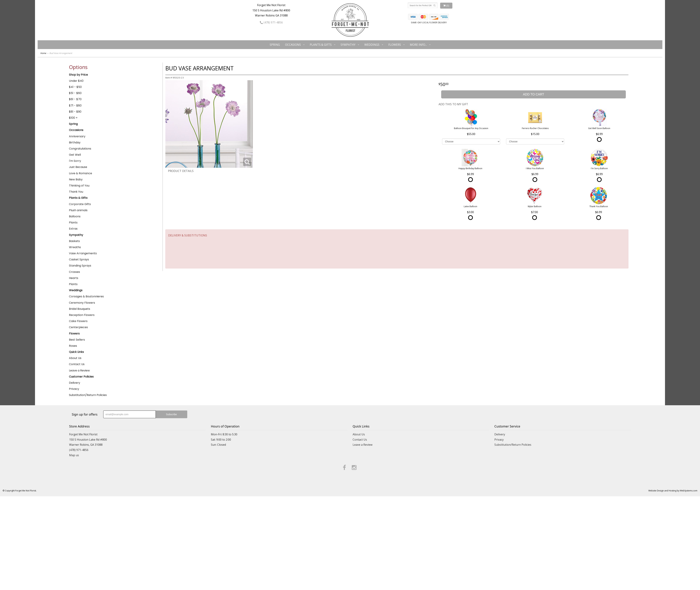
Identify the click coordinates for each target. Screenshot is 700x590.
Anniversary (77, 136)
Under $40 (76, 81)
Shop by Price (78, 75)
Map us (74, 455)
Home (43, 53)
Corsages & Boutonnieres (86, 296)
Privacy (74, 389)
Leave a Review (79, 370)
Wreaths (75, 247)
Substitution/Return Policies (88, 395)
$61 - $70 (75, 99)
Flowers (395, 45)
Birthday (75, 142)
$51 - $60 (75, 93)
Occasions (293, 45)
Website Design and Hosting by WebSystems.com (673, 491)
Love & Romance (80, 173)
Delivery (75, 383)
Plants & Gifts (321, 45)
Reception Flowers (82, 315)
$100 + (73, 118)
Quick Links (76, 352)
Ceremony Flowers (82, 303)
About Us (75, 358)
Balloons (75, 216)
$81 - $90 (75, 112)
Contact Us (77, 364)
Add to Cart (533, 94)
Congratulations (80, 149)
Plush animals (78, 210)
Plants (73, 222)
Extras (73, 229)
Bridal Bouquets (80, 309)
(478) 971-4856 (271, 22)
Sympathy (348, 45)
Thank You (76, 192)
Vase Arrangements (83, 253)
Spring (275, 45)
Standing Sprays (80, 266)
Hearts (74, 278)
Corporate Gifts (80, 204)
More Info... (418, 45)
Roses (73, 346)
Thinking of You (79, 186)
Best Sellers (77, 340)
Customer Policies (81, 377)
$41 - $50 (75, 87)
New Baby (76, 179)
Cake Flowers (78, 321)
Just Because (78, 167)
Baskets (74, 241)
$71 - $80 (75, 106)
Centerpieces (78, 327)
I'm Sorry (75, 161)
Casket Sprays (79, 259)
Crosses (74, 272)
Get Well (75, 155)
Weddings (372, 45)
